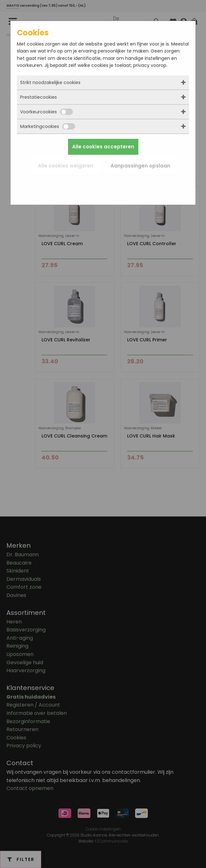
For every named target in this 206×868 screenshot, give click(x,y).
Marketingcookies (48, 126)
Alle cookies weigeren (66, 166)
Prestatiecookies (38, 97)
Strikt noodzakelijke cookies (50, 82)
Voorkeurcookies (46, 112)
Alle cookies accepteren (103, 147)
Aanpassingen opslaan (140, 166)
